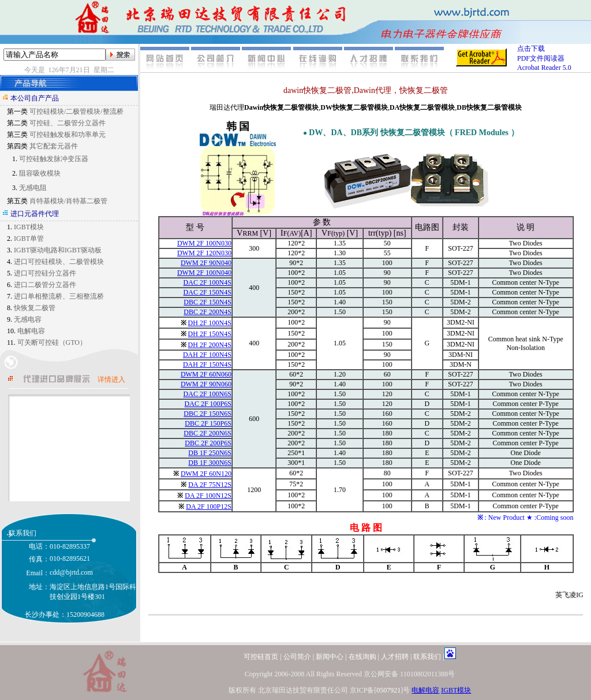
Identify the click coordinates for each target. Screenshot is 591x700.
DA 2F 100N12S (208, 496)
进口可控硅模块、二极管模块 (59, 262)
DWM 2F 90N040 (206, 263)
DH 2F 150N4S (210, 334)
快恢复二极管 (35, 308)
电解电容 (31, 331)
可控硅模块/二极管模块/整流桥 (76, 111)
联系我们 (427, 657)
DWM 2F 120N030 (204, 253)
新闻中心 (330, 657)
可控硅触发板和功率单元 (68, 135)
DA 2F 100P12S (209, 507)
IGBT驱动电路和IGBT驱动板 (58, 250)
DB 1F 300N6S (210, 463)
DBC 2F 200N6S (207, 433)
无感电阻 (33, 188)
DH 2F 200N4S (210, 345)
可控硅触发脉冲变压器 (54, 159)
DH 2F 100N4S (210, 323)
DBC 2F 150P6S (208, 423)
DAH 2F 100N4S (207, 355)
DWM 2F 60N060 (206, 374)
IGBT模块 (29, 227)
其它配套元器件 (54, 146)
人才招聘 (395, 657)
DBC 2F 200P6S (208, 443)
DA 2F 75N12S (210, 485)
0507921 (388, 690)
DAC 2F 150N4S (207, 292)
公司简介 (297, 657)
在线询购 (362, 657)
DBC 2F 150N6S (207, 414)
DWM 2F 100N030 (204, 243)
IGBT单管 (29, 239)
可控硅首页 (261, 657)
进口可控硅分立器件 (45, 273)
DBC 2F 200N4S (207, 312)
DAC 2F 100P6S (208, 404)
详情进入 (111, 379)
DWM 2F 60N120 (206, 474)
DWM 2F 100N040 (204, 273)
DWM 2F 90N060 (206, 384)
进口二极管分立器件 (45, 285)
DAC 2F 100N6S (207, 394)
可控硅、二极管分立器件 (68, 123)
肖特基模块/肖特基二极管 (68, 201)
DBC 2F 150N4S (207, 302)
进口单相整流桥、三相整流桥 (59, 296)
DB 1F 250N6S (210, 453)
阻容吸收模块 (40, 173)
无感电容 (28, 319)
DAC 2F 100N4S (207, 282)
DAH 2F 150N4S (207, 364)
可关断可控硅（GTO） (52, 342)
